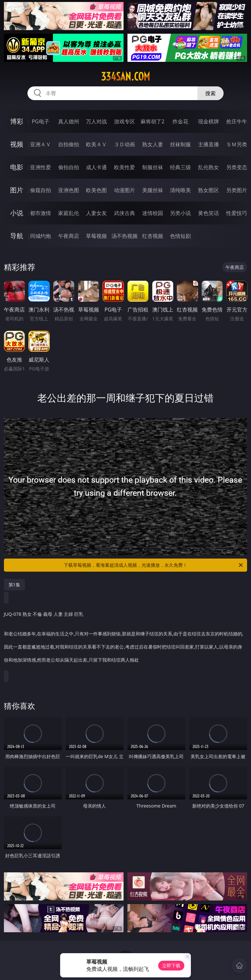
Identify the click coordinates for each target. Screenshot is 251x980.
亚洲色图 (69, 190)
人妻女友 (96, 213)
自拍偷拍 (69, 144)
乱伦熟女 (209, 167)
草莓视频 (96, 236)
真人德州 (69, 121)
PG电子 (40, 121)
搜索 (210, 93)
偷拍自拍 (69, 167)
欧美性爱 (125, 167)
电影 (17, 167)
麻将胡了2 (152, 121)
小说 (17, 213)
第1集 (14, 585)
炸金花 (180, 121)
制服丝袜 (153, 167)
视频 (17, 144)
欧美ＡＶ (96, 144)
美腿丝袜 (153, 190)
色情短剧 (180, 236)
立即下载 (171, 965)
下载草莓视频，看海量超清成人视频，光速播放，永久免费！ (154, 565)
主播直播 (209, 144)
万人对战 (96, 121)
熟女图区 (209, 190)
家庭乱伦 (69, 213)
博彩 (17, 121)
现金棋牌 (209, 121)
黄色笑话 (209, 213)
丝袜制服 (180, 144)
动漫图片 (125, 190)
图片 (17, 190)
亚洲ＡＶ (41, 144)
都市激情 (41, 213)
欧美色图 (96, 190)
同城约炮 (41, 236)
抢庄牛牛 (237, 121)
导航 (17, 236)
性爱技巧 (237, 213)
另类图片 (237, 190)
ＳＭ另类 (237, 144)
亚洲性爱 (41, 167)
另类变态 (237, 167)
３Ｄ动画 (125, 144)
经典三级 (180, 167)
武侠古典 (125, 213)
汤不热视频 (125, 236)
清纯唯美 (180, 190)
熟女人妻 (153, 144)
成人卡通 (96, 167)
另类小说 (180, 213)
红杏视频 (153, 236)
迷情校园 (153, 213)
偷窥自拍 (41, 190)
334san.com (125, 77)
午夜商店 (69, 236)
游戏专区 (125, 121)
